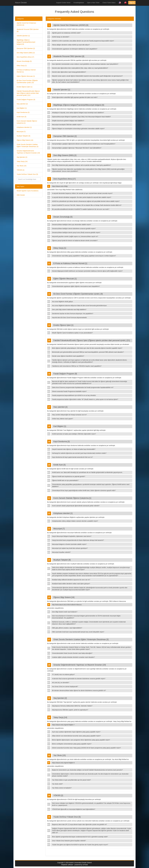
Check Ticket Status (109, 3)
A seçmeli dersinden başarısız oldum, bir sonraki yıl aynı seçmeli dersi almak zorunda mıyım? (82, 193)
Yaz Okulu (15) (21, 166)
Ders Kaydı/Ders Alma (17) (25, 57)
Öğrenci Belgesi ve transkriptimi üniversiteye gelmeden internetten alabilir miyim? (78, 129)
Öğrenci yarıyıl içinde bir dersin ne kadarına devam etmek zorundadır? (75, 241)
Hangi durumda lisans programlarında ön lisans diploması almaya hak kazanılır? (78, 540)
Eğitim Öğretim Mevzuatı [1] (65, 279)
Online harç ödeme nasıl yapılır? (63, 419)
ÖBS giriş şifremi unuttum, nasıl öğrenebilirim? (67, 628)
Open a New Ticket (93, 3)
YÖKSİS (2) (21, 170)
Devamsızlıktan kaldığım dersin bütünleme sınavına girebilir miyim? (74, 229)
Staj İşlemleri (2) (22, 157)
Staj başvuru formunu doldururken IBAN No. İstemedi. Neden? (72, 706)
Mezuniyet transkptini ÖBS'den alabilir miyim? (67, 125)
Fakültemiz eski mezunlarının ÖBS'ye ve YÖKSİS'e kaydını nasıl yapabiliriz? (77, 366)
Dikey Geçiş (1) (22, 66)
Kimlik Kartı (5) (21, 117)
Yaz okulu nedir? (57, 784)
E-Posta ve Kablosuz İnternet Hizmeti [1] (70, 263)
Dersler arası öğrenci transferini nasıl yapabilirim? (68, 356)
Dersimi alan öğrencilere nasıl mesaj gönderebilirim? (69, 72)
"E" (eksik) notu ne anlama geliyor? (63, 675)
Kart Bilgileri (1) (22, 108)
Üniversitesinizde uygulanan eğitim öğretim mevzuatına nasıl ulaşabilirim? (76, 286)
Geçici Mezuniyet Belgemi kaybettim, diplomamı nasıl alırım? (72, 536)
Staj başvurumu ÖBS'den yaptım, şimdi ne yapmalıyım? (70, 710)
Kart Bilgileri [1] (60, 426)
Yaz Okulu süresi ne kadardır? (62, 788)
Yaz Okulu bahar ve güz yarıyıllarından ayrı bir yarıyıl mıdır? (71, 780)
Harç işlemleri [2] (60, 407)
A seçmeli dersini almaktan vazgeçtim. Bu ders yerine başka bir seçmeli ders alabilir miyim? (82, 197)
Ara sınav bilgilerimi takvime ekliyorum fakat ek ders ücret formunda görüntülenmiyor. (80, 306)
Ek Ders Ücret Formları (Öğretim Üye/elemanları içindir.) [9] (78, 294)
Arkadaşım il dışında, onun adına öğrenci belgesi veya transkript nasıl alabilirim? (78, 113)
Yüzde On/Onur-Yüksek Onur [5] (67, 817)
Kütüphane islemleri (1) (24, 127)
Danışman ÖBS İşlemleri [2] (65, 136)
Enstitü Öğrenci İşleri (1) (25, 87)
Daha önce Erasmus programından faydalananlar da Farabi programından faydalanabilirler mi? (83, 387)
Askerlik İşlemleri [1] (62, 90)
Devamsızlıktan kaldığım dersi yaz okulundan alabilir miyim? (72, 225)
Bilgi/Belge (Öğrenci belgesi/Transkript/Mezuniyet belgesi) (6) (26, 42)
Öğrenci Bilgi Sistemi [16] (64, 597)
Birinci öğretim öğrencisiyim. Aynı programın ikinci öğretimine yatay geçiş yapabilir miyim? (81, 740)
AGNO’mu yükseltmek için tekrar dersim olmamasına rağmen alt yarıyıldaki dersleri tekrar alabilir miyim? (86, 201)
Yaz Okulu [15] (60, 755)
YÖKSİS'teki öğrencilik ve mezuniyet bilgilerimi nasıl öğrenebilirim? (74, 809)
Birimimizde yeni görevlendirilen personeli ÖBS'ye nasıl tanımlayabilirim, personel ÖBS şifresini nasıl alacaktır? (88, 352)
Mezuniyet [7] (59, 529)
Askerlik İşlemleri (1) (23, 36)
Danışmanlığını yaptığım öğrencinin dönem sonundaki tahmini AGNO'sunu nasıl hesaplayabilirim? (84, 144)
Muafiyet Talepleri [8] (62, 560)
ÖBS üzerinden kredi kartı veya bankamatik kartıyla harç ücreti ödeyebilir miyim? (78, 632)
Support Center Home (63, 3)
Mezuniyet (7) (21, 132)
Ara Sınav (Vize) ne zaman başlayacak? (65, 687)
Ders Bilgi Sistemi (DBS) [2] (65, 155)
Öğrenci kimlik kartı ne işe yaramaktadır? (65, 480)
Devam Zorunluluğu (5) (24, 61)
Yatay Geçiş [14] (60, 717)
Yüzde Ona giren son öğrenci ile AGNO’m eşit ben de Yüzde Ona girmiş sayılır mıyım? (80, 845)
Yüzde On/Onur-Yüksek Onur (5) (27, 174)
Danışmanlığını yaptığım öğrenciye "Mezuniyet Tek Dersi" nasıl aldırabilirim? (77, 148)
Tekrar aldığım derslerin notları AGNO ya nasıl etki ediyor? (71, 45)
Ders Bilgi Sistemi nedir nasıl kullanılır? (65, 612)
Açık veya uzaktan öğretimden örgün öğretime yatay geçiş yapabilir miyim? (76, 732)
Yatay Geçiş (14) (22, 161)
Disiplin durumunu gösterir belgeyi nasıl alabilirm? (68, 121)
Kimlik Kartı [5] (59, 465)
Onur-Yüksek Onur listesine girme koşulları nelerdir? (69, 841)
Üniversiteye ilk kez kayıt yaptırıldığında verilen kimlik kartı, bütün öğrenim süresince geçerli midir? (84, 490)
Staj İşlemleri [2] (60, 698)
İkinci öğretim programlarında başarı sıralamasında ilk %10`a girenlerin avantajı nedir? (80, 837)
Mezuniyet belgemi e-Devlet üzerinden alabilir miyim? (69, 544)
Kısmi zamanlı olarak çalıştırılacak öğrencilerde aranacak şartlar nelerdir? (76, 506)
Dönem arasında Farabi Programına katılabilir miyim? (69, 391)
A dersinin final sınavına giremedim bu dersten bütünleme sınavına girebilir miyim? (79, 679)
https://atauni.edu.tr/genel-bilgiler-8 (63, 763)
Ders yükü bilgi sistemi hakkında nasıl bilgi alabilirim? (69, 310)
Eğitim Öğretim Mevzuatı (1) (26, 76)
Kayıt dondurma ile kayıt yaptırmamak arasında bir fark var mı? (72, 457)
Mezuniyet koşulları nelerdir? (61, 552)
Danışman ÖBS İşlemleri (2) (26, 48)
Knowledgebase (79, 3)
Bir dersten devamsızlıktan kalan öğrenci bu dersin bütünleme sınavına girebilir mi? (79, 690)
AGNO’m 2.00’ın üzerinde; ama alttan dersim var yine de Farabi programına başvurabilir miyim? (83, 41)
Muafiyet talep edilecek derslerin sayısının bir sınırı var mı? (71, 580)
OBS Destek (21, 195)
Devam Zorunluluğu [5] (63, 217)
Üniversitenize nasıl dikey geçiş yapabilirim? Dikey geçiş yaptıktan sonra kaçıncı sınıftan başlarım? (84, 256)
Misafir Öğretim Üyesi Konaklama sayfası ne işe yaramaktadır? (72, 333)
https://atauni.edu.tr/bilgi (60, 186)
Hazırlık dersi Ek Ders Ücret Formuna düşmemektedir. (70, 318)
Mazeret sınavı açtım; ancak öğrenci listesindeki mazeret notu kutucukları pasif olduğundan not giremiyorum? (87, 76)
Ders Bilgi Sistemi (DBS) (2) (26, 53)
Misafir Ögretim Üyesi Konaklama (28, 191)
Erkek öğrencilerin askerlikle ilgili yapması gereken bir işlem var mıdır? (75, 97)
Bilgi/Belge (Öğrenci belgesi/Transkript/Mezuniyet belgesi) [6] (79, 105)
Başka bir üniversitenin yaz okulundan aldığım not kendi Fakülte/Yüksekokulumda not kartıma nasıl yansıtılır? (87, 770)
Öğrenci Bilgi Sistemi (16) (25, 140)
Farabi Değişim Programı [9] (65, 374)
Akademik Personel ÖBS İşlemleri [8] (69, 56)
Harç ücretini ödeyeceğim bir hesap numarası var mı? (69, 415)
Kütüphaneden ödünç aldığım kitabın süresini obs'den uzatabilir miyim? (75, 521)
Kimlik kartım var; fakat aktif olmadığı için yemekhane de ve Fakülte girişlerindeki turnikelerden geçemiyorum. (87, 472)
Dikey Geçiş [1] (60, 248)
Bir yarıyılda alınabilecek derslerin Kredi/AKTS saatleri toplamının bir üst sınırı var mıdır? (81, 209)
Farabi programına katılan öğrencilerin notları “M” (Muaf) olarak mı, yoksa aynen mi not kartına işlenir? (85, 399)
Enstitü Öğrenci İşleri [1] (63, 325)
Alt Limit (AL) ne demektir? (61, 683)
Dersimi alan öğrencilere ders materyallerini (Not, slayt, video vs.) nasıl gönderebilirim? (80, 68)
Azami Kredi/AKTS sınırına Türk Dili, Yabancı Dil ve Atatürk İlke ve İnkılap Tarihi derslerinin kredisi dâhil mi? (87, 205)
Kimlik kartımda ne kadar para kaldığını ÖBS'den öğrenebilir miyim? (74, 434)
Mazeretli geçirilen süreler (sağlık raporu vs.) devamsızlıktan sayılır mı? (75, 236)
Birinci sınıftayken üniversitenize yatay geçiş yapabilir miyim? (72, 744)
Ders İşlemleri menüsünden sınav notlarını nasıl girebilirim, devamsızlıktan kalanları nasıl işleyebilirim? (85, 64)
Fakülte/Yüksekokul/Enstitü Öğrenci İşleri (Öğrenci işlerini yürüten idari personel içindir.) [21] (92, 340)
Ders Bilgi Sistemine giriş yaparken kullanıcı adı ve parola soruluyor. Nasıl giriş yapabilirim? (82, 165)
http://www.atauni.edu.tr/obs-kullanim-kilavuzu (67, 605)
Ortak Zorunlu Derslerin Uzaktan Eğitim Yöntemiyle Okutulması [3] (81, 639)
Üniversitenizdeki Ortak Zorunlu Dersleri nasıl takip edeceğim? (72, 653)
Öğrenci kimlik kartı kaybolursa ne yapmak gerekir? (69, 476)
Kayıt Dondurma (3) (23, 112)
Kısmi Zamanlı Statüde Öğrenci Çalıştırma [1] (72, 498)
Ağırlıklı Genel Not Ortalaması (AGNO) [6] (71, 25)
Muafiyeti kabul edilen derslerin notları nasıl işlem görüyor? (71, 584)
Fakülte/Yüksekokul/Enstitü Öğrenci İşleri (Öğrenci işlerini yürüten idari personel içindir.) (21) (28, 93)
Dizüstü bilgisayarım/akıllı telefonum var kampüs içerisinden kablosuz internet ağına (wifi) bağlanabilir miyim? (87, 271)
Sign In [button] (132, 3)
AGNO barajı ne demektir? (61, 37)
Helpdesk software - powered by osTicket (74, 865)
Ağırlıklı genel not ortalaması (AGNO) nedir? (66, 33)
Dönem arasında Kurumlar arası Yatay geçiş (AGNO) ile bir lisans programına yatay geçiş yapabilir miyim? (86, 748)
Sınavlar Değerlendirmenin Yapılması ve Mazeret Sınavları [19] (80, 665)
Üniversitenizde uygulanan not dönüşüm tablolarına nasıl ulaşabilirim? (75, 49)
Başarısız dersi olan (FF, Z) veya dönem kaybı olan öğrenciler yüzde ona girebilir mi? (79, 824)
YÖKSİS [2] (58, 795)
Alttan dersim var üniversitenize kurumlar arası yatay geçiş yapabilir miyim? (76, 736)
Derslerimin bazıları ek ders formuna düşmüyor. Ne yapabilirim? (73, 314)
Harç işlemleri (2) (22, 104)
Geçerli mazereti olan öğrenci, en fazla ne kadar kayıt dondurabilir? (74, 449)
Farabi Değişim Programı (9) (26, 100)
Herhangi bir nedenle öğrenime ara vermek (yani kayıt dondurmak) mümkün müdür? (79, 453)
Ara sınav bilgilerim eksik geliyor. (63, 302)
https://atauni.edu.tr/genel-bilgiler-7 (63, 725)
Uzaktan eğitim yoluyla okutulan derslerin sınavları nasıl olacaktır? (73, 657)
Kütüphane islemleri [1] (63, 513)
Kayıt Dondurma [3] (62, 442)
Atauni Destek (21, 3)
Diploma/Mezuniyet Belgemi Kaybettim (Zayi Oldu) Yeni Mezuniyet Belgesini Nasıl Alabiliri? (81, 117)
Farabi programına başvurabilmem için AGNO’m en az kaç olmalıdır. (74, 395)
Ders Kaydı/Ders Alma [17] (64, 179)
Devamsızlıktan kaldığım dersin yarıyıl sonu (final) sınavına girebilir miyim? (76, 232)
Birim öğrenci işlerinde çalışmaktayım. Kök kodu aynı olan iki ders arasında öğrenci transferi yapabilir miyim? (87, 348)
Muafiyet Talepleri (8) (23, 136)
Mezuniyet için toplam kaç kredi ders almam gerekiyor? (70, 548)
